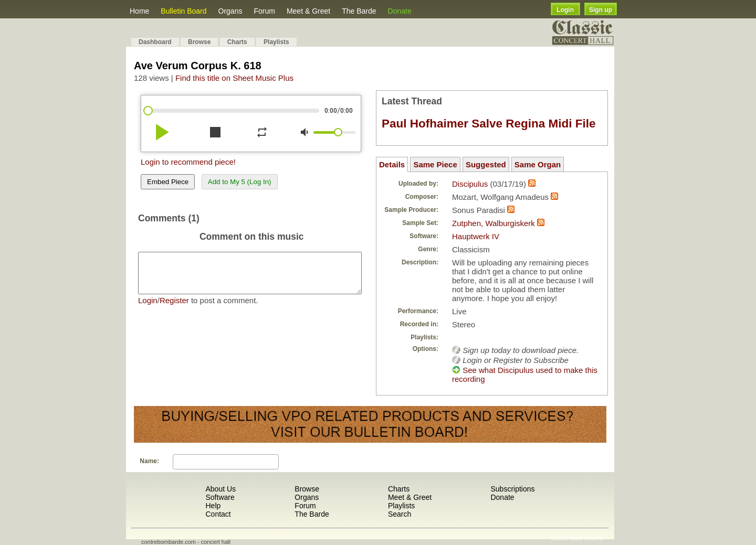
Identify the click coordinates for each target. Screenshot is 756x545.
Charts (237, 42)
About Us (220, 489)
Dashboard (155, 42)
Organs (230, 11)
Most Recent (586, 538)
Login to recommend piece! (188, 162)
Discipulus (470, 184)
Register (174, 308)
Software (220, 497)
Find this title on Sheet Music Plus (234, 78)
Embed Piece (168, 182)
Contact (218, 514)
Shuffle (560, 538)
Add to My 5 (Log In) (240, 182)
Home (139, 11)
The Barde (359, 11)
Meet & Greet (308, 11)
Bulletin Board (183, 11)
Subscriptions (512, 489)
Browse (199, 42)
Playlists (276, 42)
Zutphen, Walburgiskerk (493, 223)
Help (213, 506)
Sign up (601, 10)
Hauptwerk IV (476, 236)
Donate (400, 11)
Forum (264, 11)
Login (565, 10)
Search (400, 514)
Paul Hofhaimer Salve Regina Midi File (489, 124)
